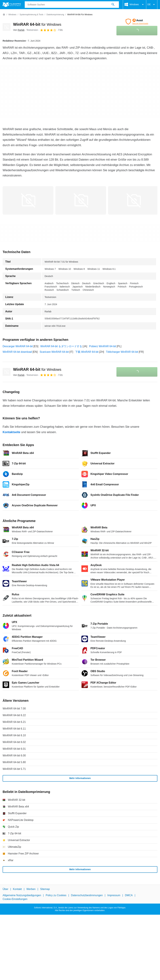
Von (19, 30)
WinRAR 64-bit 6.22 (14, 715)
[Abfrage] (72, 5)
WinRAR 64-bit (37, 24)
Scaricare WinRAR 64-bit (54, 352)
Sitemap (45, 889)
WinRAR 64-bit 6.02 (14, 742)
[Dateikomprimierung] (55, 15)
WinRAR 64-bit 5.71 (14, 769)
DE (152, 5)
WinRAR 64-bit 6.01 (14, 749)
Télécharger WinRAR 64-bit (122, 352)
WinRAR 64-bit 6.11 (14, 729)
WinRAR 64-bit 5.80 (14, 762)
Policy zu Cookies (56, 895)
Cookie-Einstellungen (15, 899)
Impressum (114, 895)
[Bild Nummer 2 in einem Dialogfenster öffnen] (133, 200)
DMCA (129, 895)
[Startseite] (4, 15)
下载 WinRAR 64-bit (87, 352)
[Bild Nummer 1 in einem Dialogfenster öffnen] (81, 200)
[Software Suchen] (113, 5)
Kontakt (17, 889)
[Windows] (12, 15)
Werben (31, 889)
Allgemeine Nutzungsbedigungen (22, 895)
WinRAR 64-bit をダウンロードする (61, 346)
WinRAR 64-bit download (17, 352)
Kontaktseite (11, 432)
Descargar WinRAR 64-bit (18, 346)
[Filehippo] (12, 5)
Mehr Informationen (80, 778)
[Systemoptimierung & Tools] (31, 15)
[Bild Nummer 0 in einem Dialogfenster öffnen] (28, 200)
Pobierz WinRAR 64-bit (103, 346)
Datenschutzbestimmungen (87, 895)
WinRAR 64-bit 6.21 (14, 722)
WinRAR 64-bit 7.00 (14, 709)
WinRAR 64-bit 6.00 (14, 756)
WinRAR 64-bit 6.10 (14, 735)
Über (5, 889)
